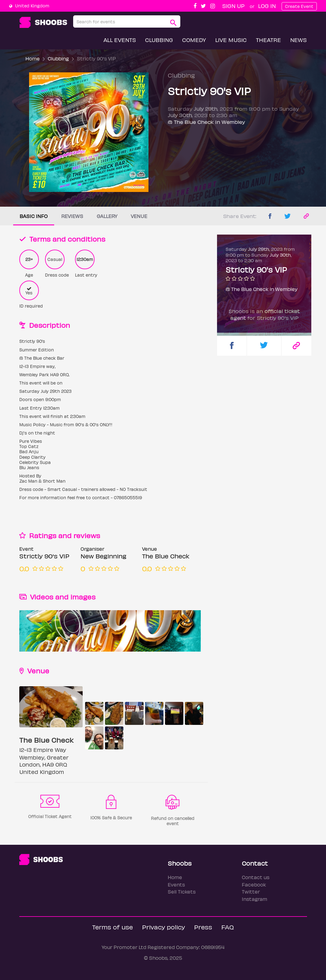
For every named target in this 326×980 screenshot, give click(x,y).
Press (203, 927)
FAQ (228, 927)
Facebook (254, 884)
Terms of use (112, 927)
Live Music (231, 40)
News (298, 40)
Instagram (255, 899)
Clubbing (159, 40)
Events (176, 884)
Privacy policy (163, 927)
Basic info (34, 216)
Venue (139, 216)
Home (33, 58)
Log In (267, 6)
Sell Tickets (182, 892)
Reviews (72, 216)
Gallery (107, 216)
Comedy (194, 40)
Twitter (251, 892)
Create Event (299, 6)
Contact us (256, 877)
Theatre (268, 40)
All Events (120, 40)
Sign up (233, 6)
